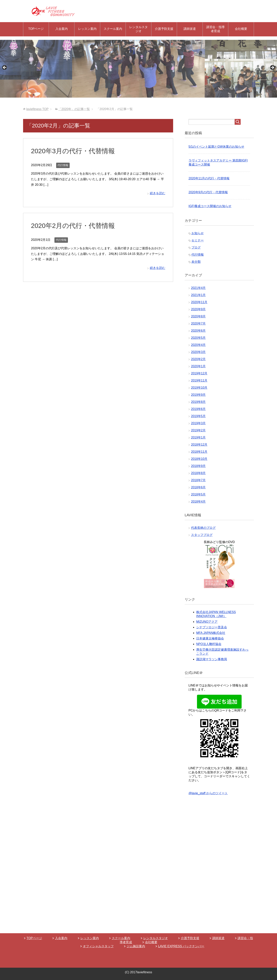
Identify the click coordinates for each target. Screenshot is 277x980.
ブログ (196, 247)
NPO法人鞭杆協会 (209, 644)
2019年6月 (198, 409)
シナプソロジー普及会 (212, 627)
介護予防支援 (164, 29)
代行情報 (63, 165)
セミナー (198, 240)
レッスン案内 (87, 29)
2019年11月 (199, 380)
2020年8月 (198, 316)
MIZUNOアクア (207, 622)
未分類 (196, 262)
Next (272, 68)
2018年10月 (199, 459)
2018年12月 (199, 445)
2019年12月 (199, 373)
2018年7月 (198, 480)
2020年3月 (198, 352)
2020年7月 (198, 323)
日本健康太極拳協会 (210, 638)
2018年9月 (198, 466)
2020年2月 (198, 359)
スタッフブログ (202, 535)
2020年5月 (198, 338)
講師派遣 (190, 29)
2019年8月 (198, 402)
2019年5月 (198, 416)
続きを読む (158, 193)
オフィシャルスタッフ (98, 946)
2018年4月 (198, 502)
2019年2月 (198, 430)
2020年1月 (198, 366)
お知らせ (198, 233)
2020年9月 (198, 309)
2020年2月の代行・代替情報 (73, 226)
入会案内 (62, 29)
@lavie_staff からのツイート (208, 793)
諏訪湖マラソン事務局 (212, 659)
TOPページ (36, 29)
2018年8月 (198, 473)
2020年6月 (198, 331)
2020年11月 (199, 302)
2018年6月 (198, 487)
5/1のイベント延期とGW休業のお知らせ (216, 147)
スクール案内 (113, 29)
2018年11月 (199, 452)
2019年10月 (199, 388)
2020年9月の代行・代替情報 (208, 192)
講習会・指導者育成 (215, 29)
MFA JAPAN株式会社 (211, 633)
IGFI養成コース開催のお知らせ (210, 206)
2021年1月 (198, 295)
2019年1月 (198, 437)
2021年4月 (198, 288)
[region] (138, 69)
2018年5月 (198, 494)
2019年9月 (198, 395)
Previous (5, 68)
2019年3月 (198, 423)
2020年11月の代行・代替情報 (209, 178)
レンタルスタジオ (138, 29)
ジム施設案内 (136, 946)
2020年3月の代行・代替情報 (73, 151)
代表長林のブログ (203, 528)
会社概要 (241, 29)
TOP (37, 109)
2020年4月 (198, 345)
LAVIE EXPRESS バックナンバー (181, 946)
